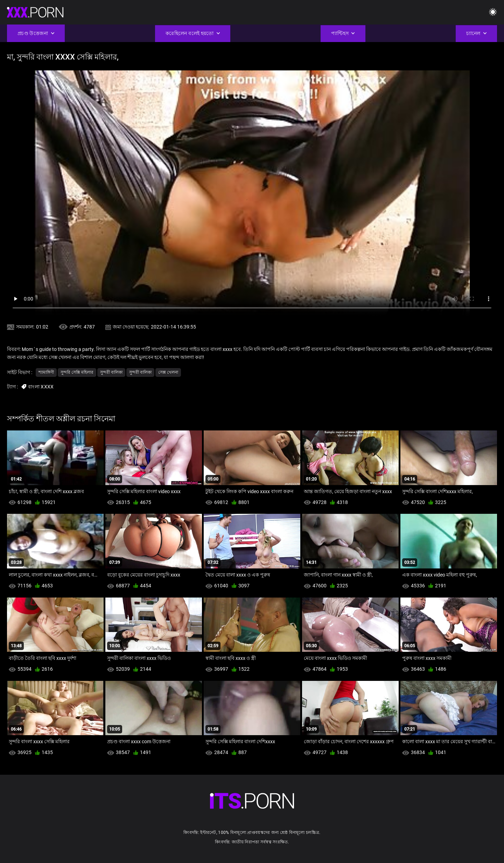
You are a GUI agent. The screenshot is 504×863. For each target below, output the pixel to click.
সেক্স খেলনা (168, 372)
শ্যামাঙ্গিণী (46, 372)
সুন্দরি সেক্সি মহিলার (77, 372)
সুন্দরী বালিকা (111, 372)
